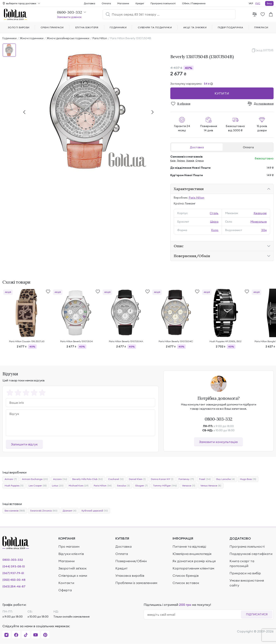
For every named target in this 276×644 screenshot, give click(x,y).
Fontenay (186, 479)
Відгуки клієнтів (71, 554)
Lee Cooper (38, 486)
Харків (190, 160)
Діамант (70, 511)
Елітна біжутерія (87, 27)
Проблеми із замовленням (136, 583)
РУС (258, 3)
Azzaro (60, 479)
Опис (179, 246)
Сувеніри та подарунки (155, 27)
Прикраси (261, 27)
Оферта (65, 590)
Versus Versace (211, 486)
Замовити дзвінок (69, 17)
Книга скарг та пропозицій (242, 563)
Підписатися (257, 614)
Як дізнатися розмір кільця (194, 561)
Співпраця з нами (73, 576)
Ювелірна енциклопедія (192, 554)
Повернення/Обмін (192, 256)
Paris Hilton (100, 38)
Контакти (66, 583)
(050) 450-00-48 (14, 580)
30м (264, 230)
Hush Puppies (14, 486)
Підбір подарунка (231, 27)
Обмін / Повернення (194, 3)
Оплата (248, 147)
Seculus (123, 486)
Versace (189, 486)
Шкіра (214, 222)
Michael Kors (79, 486)
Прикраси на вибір (245, 573)
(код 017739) (265, 50)
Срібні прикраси (52, 27)
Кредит (140, 3)
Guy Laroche (225, 479)
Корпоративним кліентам (193, 568)
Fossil (205, 479)
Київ (173, 160)
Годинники (9, 38)
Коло (215, 230)
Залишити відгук (24, 444)
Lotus (58, 486)
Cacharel (116, 479)
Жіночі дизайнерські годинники (68, 38)
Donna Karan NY (162, 479)
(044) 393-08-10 (14, 566)
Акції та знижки (195, 27)
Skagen (141, 486)
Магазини (123, 3)
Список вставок (186, 583)
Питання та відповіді (189, 546)
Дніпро (181, 160)
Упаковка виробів (130, 576)
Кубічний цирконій (95, 511)
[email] (194, 615)
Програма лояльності (163, 3)
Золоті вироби (19, 27)
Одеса (200, 160)
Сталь (214, 213)
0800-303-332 (219, 419)
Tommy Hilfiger (165, 486)
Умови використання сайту (247, 583)
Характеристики (189, 189)
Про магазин (69, 546)
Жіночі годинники (32, 38)
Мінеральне (259, 222)
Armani (11, 479)
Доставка (197, 147)
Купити (222, 93)
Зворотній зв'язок (73, 568)
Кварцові (260, 213)
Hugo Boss (248, 479)
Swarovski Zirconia (44, 511)
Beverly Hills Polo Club (88, 479)
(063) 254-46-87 (14, 586)
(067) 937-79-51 (13, 573)
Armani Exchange (35, 479)
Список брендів (186, 576)
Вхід (269, 3)
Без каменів (15, 511)
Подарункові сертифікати (251, 554)
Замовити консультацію (218, 442)
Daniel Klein (137, 479)
